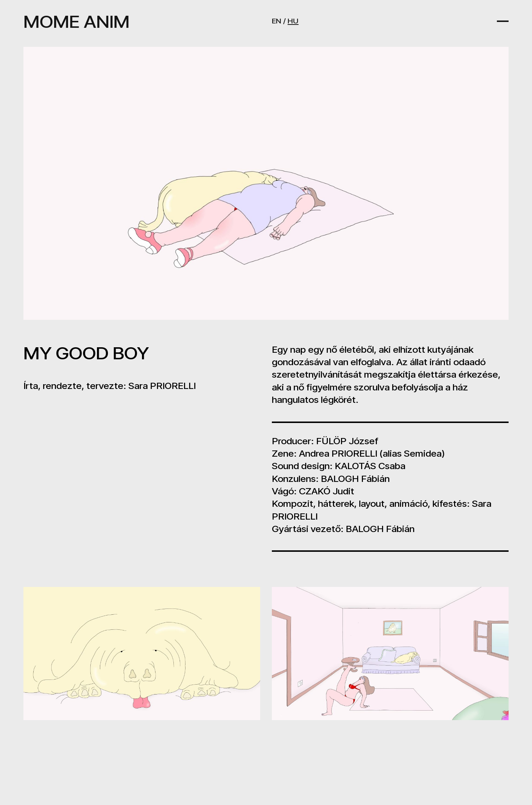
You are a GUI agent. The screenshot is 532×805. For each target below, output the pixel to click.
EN (277, 21)
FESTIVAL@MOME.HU (321, 775)
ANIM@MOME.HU (311, 762)
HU (293, 21)
